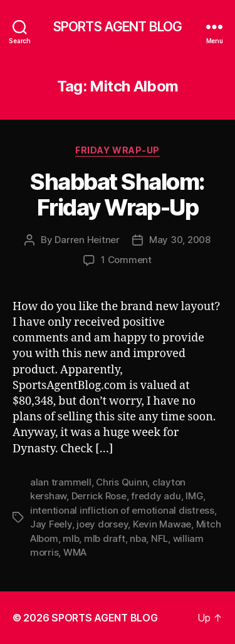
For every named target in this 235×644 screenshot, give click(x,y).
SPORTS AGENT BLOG (118, 27)
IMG (194, 496)
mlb (71, 538)
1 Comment (126, 260)
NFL (159, 538)
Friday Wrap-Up (117, 150)
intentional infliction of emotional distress (122, 510)
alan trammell (61, 482)
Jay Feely (51, 524)
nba (138, 538)
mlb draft (105, 538)
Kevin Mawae (162, 524)
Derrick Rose (99, 496)
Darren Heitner (87, 240)
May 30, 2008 (180, 240)
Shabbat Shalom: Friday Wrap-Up (118, 195)
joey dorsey (102, 524)
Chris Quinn (122, 482)
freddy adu (156, 496)
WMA (75, 552)
